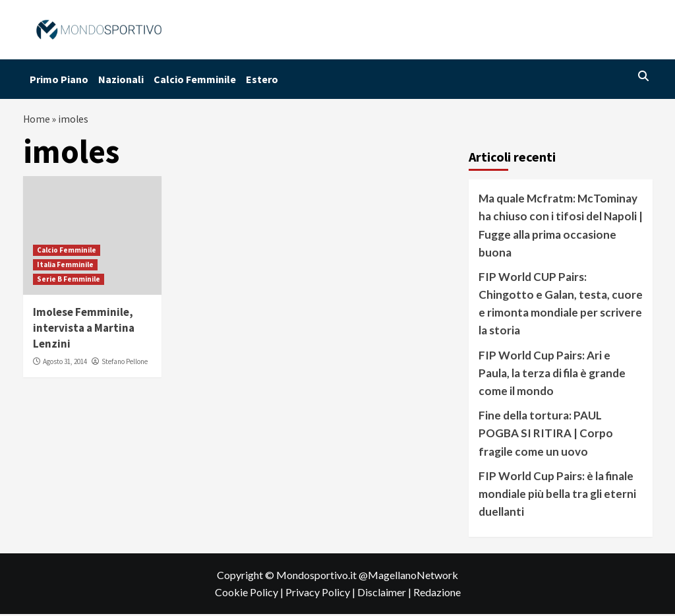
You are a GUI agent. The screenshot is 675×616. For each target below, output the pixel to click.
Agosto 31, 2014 (65, 363)
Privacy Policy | (321, 594)
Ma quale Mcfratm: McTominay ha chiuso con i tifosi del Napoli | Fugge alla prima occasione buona (561, 227)
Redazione (437, 594)
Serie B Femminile (69, 281)
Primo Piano (59, 79)
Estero (262, 79)
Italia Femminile (65, 266)
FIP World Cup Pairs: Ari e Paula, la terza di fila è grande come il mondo (552, 375)
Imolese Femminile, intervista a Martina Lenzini (84, 330)
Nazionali (121, 79)
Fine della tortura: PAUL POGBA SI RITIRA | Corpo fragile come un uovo (546, 435)
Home (37, 120)
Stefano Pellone (125, 363)
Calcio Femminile (195, 79)
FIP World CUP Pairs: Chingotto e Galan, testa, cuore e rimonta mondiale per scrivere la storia (561, 306)
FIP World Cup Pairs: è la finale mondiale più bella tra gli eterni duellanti (557, 496)
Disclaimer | (385, 594)
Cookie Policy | (250, 594)
